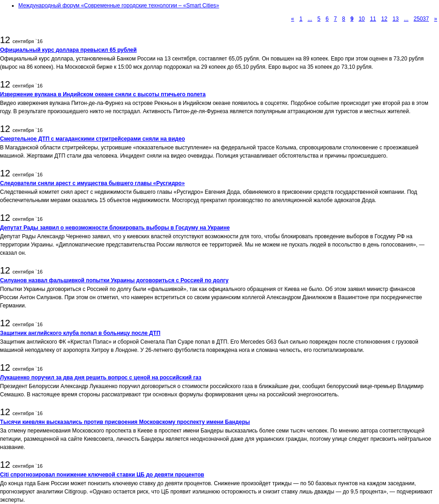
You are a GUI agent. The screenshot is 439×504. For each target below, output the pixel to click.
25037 (421, 19)
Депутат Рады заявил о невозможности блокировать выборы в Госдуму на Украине (115, 228)
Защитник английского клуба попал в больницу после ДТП (80, 333)
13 (396, 19)
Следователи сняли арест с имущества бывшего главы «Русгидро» (92, 183)
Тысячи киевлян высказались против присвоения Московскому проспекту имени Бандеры (125, 422)
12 (384, 19)
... (310, 19)
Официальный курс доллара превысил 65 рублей (68, 50)
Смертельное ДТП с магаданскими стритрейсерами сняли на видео (92, 139)
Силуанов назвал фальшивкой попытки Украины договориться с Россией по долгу (114, 280)
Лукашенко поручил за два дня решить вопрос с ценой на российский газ (101, 378)
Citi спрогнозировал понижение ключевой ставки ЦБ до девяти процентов (102, 475)
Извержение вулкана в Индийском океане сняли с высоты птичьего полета (103, 94)
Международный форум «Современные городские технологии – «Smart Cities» (119, 5)
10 (361, 19)
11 (373, 19)
